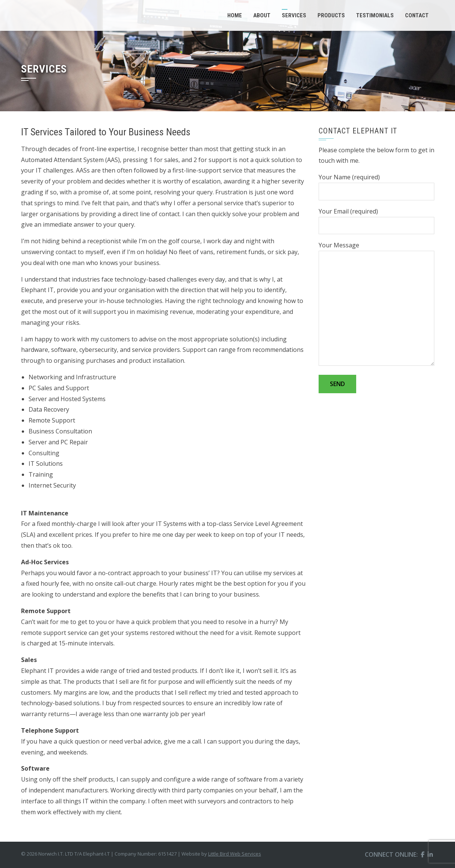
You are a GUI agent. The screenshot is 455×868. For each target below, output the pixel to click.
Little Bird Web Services (235, 854)
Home (235, 15)
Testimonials (375, 15)
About (262, 15)
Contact (417, 15)
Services (294, 15)
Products (331, 15)
